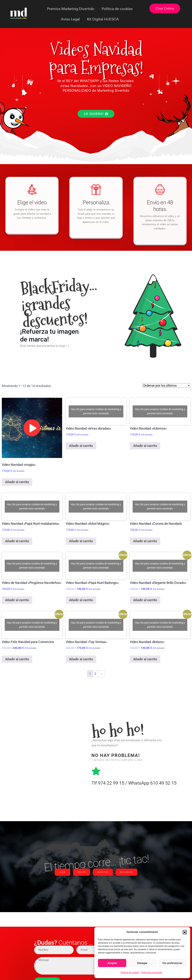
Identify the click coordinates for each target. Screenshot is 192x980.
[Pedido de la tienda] (166, 385)
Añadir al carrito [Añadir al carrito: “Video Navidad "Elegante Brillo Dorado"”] (145, 600)
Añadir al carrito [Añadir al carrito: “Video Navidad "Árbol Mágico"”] (81, 541)
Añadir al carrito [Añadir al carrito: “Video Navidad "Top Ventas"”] (81, 659)
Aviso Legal (70, 19)
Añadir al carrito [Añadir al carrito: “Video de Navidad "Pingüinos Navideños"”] (17, 600)
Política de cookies (130, 973)
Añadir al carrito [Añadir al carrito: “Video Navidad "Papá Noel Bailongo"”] (81, 600)
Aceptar (112, 963)
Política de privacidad (151, 973)
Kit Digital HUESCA (103, 19)
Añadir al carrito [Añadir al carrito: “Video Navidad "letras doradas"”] (81, 446)
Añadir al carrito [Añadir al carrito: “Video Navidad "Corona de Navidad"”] (145, 541)
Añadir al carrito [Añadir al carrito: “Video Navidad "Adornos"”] (145, 446)
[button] (185, 932)
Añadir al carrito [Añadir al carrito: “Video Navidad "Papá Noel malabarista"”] (17, 541)
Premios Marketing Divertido (71, 9)
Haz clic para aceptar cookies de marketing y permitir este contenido (96, 411)
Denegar (142, 963)
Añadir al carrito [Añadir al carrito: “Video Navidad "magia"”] (17, 482)
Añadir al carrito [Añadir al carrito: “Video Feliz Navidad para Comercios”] (17, 659)
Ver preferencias (172, 963)
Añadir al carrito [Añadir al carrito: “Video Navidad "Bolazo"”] (145, 659)
